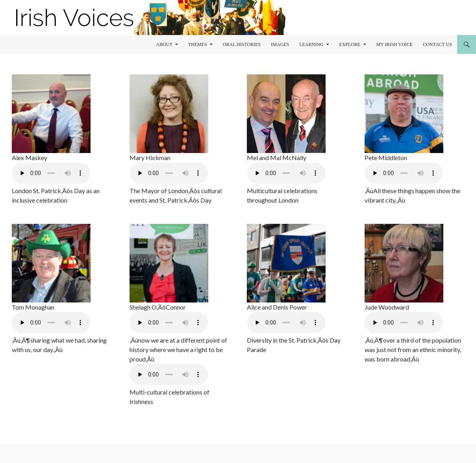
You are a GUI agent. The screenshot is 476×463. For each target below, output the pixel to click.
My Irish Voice (395, 44)
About (164, 44)
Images (280, 44)
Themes (198, 44)
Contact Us (437, 44)
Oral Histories (242, 44)
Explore (350, 44)
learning (311, 44)
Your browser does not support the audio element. (51, 173)
